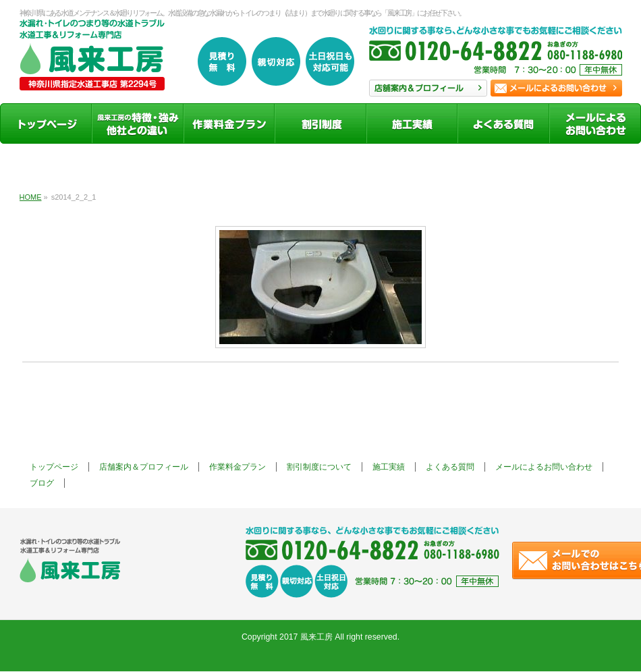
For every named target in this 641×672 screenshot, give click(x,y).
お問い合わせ (556, 88)
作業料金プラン (238, 467)
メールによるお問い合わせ (544, 467)
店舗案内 (428, 88)
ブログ (42, 483)
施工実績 (389, 467)
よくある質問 (450, 467)
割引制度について (319, 467)
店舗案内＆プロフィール (144, 467)
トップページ (54, 467)
